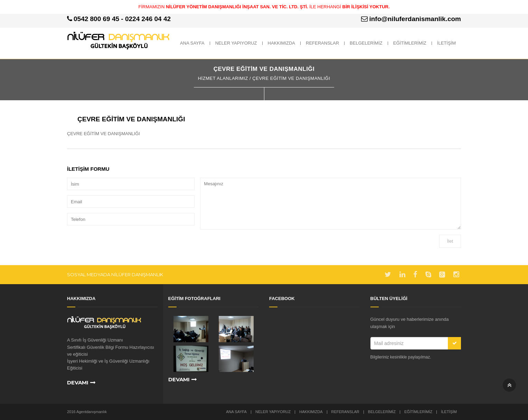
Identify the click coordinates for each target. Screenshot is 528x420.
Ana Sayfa (236, 412)
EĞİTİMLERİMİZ (410, 43)
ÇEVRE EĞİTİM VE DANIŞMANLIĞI (131, 119)
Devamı (78, 382)
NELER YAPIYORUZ (236, 43)
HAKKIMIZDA (281, 43)
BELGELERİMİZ (366, 43)
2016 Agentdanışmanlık (87, 412)
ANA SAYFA (192, 43)
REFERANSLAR (322, 43)
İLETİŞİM (446, 43)
